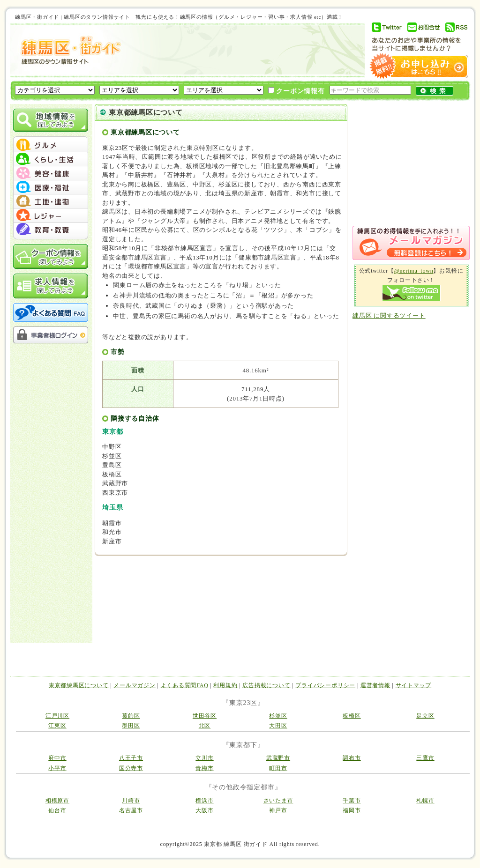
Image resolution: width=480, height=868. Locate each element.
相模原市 (57, 801)
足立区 (425, 716)
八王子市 (131, 758)
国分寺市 (131, 768)
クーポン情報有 (296, 91)
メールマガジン (134, 685)
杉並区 (278, 716)
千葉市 (352, 801)
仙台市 (57, 810)
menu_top (51, 138)
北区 (205, 726)
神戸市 (278, 810)
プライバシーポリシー (325, 685)
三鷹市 (425, 758)
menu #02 (51, 159)
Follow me (411, 293)
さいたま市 (278, 801)
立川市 (204, 758)
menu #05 (51, 201)
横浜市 (204, 801)
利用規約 (225, 685)
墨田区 (131, 726)
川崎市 (131, 801)
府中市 (57, 758)
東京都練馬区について (79, 685)
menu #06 (51, 215)
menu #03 (51, 173)
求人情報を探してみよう (51, 286)
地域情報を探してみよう (51, 120)
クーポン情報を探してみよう (51, 256)
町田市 (278, 768)
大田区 (278, 726)
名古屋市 (131, 810)
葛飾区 (131, 716)
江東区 (57, 726)
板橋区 (352, 716)
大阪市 (204, 810)
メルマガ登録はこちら (411, 243)
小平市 (57, 768)
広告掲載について (266, 685)
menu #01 (51, 145)
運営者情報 (375, 685)
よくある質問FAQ (185, 685)
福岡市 (352, 810)
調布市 (352, 758)
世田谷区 (205, 716)
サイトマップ (414, 685)
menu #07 (51, 230)
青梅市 (204, 768)
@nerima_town (414, 271)
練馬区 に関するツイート (389, 315)
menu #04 (51, 187)
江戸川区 (57, 716)
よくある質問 (51, 312)
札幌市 (425, 801)
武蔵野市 (278, 758)
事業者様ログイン (51, 335)
